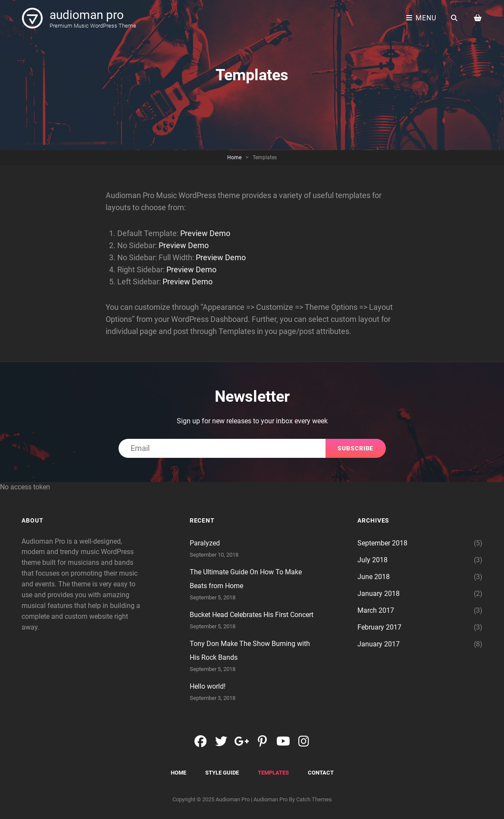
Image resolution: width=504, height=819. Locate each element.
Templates (273, 773)
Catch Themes (314, 799)
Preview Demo (205, 233)
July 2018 (373, 560)
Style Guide (222, 773)
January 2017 (379, 644)
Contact (321, 773)
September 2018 (382, 543)
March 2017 (376, 610)
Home (234, 157)
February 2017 (379, 627)
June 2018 (374, 577)
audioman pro (87, 15)
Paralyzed (205, 543)
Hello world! (208, 686)
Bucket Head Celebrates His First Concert (252, 615)
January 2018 (379, 594)
